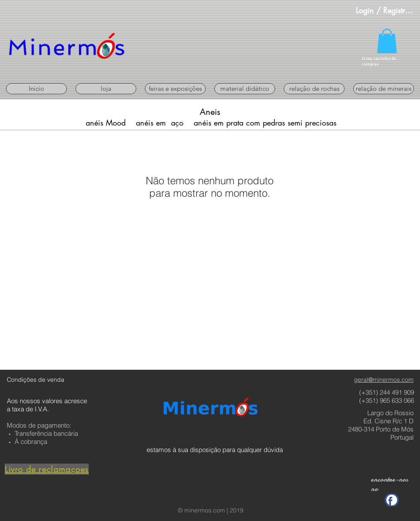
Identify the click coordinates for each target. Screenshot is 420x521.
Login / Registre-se (385, 10)
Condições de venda (36, 380)
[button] (387, 41)
